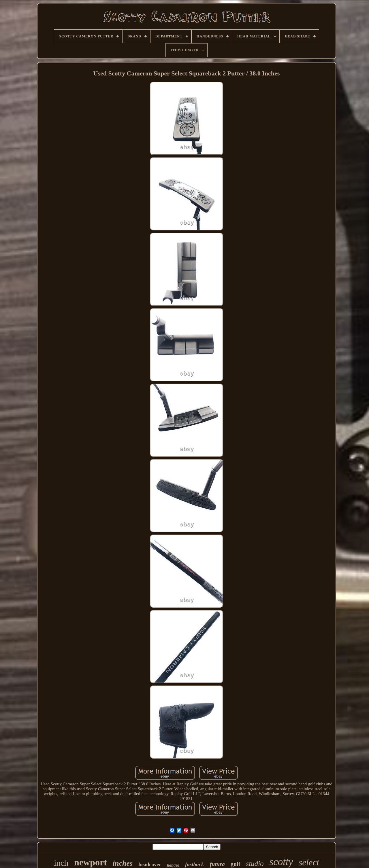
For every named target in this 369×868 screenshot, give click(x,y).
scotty (281, 862)
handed (173, 865)
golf (236, 864)
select (309, 862)
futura (217, 864)
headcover (150, 865)
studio (255, 864)
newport (91, 862)
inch (61, 863)
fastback (194, 864)
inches (123, 863)
